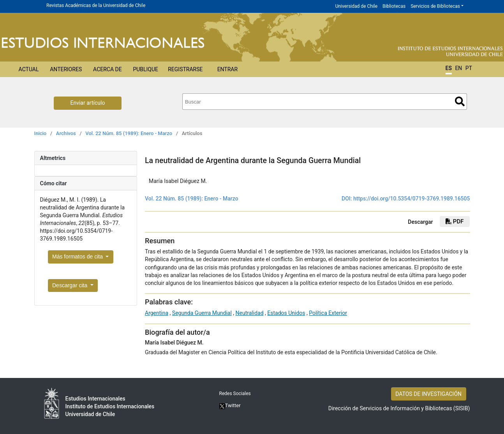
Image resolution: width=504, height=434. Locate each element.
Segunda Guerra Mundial (202, 313)
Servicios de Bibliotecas (435, 6)
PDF (455, 221)
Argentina (157, 313)
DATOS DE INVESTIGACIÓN (428, 394)
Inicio (41, 133)
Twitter (230, 405)
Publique (145, 69)
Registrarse (185, 69)
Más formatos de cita (78, 257)
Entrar (228, 69)
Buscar (460, 101)
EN (458, 68)
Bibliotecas (394, 6)
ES (449, 68)
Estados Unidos (286, 313)
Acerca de (107, 69)
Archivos (66, 133)
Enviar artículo (88, 103)
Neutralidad (250, 313)
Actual (29, 69)
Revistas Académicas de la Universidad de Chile (96, 5)
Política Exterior (328, 313)
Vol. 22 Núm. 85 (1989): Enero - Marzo (129, 133)
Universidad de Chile (356, 6)
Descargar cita (70, 285)
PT (469, 68)
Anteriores (66, 69)
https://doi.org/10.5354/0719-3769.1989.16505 (412, 199)
